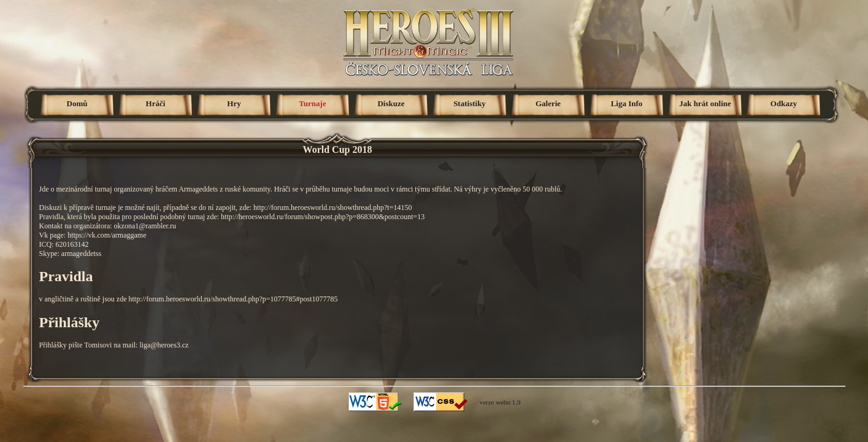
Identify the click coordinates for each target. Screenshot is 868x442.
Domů (77, 103)
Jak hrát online (705, 103)
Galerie (548, 103)
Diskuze (391, 103)
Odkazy (784, 103)
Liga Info (627, 103)
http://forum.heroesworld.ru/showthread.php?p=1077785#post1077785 (233, 299)
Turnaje (312, 103)
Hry (234, 103)
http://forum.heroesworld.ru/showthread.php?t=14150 (332, 207)
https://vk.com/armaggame (107, 235)
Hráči (156, 103)
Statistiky (470, 103)
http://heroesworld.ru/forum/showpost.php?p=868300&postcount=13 (323, 217)
